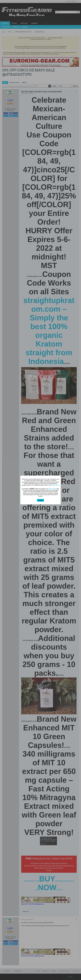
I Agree (40, 500)
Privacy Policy (55, 485)
